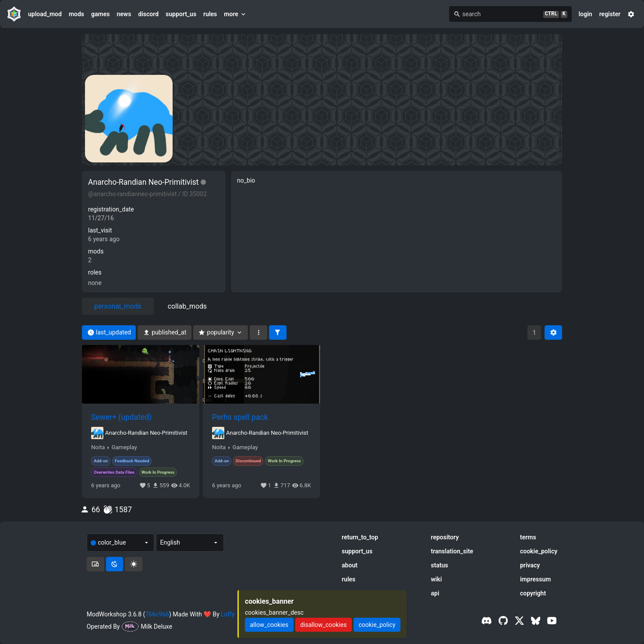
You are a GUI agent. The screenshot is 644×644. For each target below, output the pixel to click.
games (100, 14)
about (350, 565)
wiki (437, 579)
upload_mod (45, 14)
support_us (181, 14)
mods (76, 14)
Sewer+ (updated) (121, 417)
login (586, 14)
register (610, 14)
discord (148, 14)
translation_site (452, 551)
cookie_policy (539, 551)
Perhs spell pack (240, 417)
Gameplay (124, 447)
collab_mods (187, 306)
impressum (536, 579)
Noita (98, 447)
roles (95, 272)
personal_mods (118, 306)
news (124, 14)
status (440, 565)
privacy (530, 565)
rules (210, 14)
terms (528, 537)
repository (445, 537)
